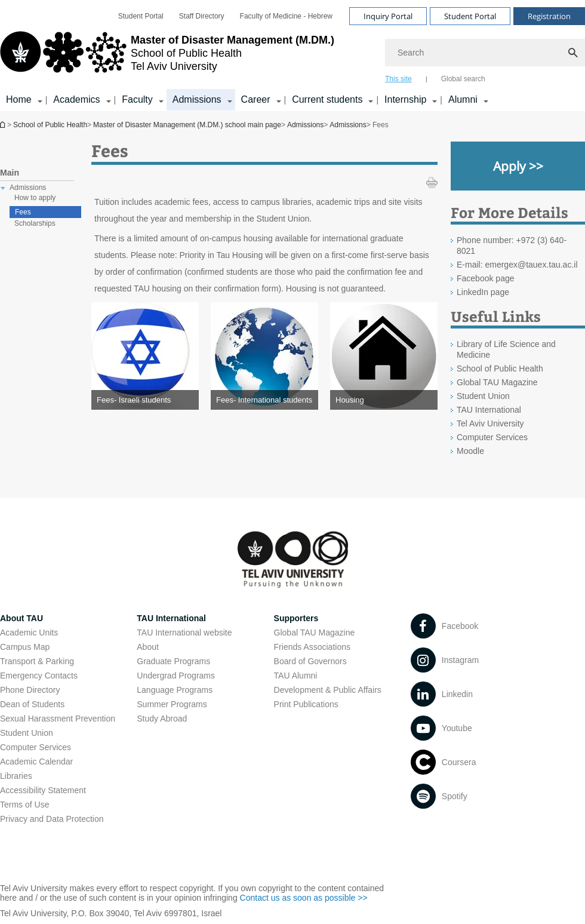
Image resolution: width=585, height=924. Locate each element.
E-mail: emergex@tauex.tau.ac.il (517, 265)
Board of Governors (310, 661)
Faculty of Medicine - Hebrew (286, 16)
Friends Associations (312, 647)
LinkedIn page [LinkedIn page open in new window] (483, 292)
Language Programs (175, 690)
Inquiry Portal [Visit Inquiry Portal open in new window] (388, 16)
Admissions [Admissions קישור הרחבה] (197, 99)
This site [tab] (398, 79)
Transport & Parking (37, 661)
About (148, 647)
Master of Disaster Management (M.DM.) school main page (4, 125)
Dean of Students (32, 704)
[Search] (485, 53)
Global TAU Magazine (315, 633)
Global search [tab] (463, 79)
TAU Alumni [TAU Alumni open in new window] (296, 676)
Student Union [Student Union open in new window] (483, 396)
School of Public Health (50, 125)
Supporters (296, 618)
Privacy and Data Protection (52, 819)
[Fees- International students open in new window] (264, 400)
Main (10, 173)
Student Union (27, 733)
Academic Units (29, 633)
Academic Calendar (36, 762)
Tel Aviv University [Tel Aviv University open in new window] (490, 423)
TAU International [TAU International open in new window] (489, 410)
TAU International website (184, 633)
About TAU (21, 618)
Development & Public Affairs (328, 690)
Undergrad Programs (176, 676)
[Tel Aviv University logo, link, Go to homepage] (167, 57)
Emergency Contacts (39, 676)
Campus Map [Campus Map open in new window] (25, 647)
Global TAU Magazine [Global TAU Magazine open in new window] (497, 382)
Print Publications (306, 704)
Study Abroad (162, 719)
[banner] (292, 56)
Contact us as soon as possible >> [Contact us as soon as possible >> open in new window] (304, 898)
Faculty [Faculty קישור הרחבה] (137, 99)
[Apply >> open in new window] (518, 166)
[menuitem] (141, 16)
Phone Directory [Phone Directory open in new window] (30, 690)
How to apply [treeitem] (35, 198)
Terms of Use (24, 805)
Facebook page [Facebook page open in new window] (486, 278)
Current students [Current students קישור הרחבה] (327, 99)
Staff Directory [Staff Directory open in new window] (202, 16)
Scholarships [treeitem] (35, 223)
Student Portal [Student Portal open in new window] (141, 16)
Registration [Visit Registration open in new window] (549, 16)
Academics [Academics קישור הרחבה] (76, 99)
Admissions (305, 125)
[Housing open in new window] (384, 400)
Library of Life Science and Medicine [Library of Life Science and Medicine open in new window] (506, 349)
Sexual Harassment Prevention (58, 719)
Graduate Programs (173, 661)
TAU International (171, 618)
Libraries (16, 776)
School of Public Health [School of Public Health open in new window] (500, 369)
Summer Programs (172, 704)
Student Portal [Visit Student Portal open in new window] (470, 16)
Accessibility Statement (43, 790)
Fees (23, 212)
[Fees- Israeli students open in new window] (145, 400)
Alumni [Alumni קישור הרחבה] (463, 99)
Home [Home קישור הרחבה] (19, 99)
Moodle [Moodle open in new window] (470, 451)
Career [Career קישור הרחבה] (256, 99)
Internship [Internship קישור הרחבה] (405, 99)
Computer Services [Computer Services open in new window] (492, 437)
